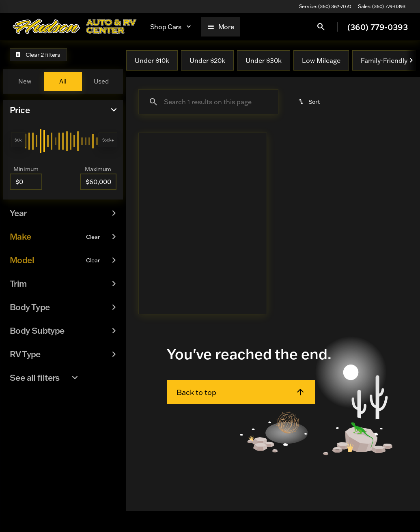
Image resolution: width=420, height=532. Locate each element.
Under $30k (264, 60)
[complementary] (396, 520)
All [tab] (63, 81)
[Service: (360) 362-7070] (325, 6)
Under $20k (207, 60)
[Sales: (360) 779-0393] (382, 6)
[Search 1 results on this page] (208, 102)
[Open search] (321, 27)
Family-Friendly (384, 60)
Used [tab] (101, 81)
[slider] (18, 140)
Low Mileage (321, 60)
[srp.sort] (310, 102)
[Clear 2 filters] (38, 55)
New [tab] (25, 81)
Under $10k (152, 60)
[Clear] (93, 213)
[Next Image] (411, 60)
